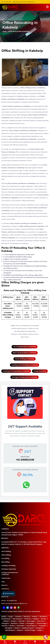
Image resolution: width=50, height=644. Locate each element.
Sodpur (35, 617)
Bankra (17, 628)
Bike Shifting (6, 562)
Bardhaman (6, 619)
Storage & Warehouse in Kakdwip (24, 377)
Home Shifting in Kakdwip (25, 359)
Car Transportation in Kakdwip (25, 347)
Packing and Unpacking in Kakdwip (16, 371)
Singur (11, 617)
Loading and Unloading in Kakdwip (25, 365)
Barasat (22, 621)
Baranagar (31, 621)
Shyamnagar (42, 623)
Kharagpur (30, 623)
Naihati (6, 621)
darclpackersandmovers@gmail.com (16, 603)
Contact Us (5, 589)
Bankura (14, 623)
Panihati (27, 619)
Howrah (5, 626)
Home (4, 31)
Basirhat (27, 617)
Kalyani (20, 630)
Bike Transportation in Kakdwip (25, 353)
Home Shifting (6, 551)
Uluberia (18, 617)
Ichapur (14, 621)
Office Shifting (6, 555)
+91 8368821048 (6, 2)
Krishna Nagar (30, 630)
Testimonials (6, 578)
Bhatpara (43, 617)
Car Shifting (5, 558)
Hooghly (36, 619)
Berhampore (10, 630)
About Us (4, 585)
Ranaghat (9, 628)
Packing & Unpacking (9, 569)
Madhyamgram (28, 628)
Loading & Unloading (8, 566)
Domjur (44, 619)
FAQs (3, 582)
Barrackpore (17, 619)
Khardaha (21, 626)
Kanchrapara (32, 626)
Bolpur (40, 630)
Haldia (4, 617)
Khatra (12, 626)
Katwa (22, 623)
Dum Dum (41, 621)
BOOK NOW (8, 594)
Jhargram (5, 623)
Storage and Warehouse (10, 573)
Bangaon (40, 628)
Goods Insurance (40, 371)
